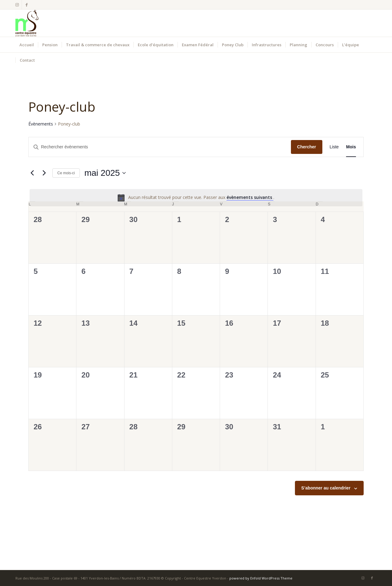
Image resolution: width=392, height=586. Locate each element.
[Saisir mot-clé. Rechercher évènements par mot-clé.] (160, 147)
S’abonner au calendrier (326, 488)
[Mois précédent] (32, 173)
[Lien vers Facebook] (27, 5)
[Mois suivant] (44, 173)
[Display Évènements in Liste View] (334, 147)
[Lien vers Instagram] (17, 5)
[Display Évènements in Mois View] (351, 147)
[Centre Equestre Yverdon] (27, 23)
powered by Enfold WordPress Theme (261, 578)
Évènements (41, 124)
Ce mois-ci (66, 173)
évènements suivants (250, 197)
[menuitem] (27, 45)
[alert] (196, 198)
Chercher (306, 147)
